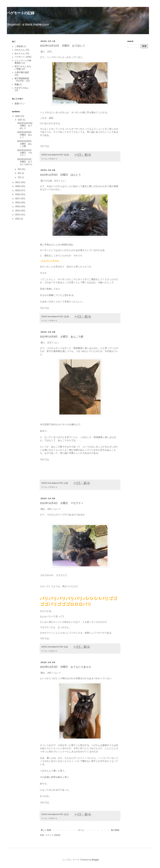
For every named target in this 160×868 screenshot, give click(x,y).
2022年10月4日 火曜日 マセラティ (62, 503)
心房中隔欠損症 (22, 72)
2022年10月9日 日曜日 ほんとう (60, 175)
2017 (18, 199)
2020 (18, 186)
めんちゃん (20, 53)
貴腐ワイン (20, 104)
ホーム (81, 830)
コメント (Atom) (53, 835)
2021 (18, 182)
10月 (20, 120)
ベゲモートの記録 (21, 13)
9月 (20, 169)
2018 (18, 194)
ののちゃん (20, 50)
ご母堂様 (19, 46)
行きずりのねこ (22, 88)
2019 (18, 190)
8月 (20, 173)
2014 (18, 211)
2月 (20, 177)
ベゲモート (53, 159)
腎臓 (17, 84)
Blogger (95, 860)
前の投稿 (115, 830)
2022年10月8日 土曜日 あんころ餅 (62, 337)
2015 (18, 206)
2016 (18, 203)
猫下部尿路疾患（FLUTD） (22, 80)
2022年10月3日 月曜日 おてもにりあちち (66, 667)
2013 (18, 215)
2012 (18, 219)
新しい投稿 (46, 830)
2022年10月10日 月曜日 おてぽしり (62, 46)
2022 (18, 116)
